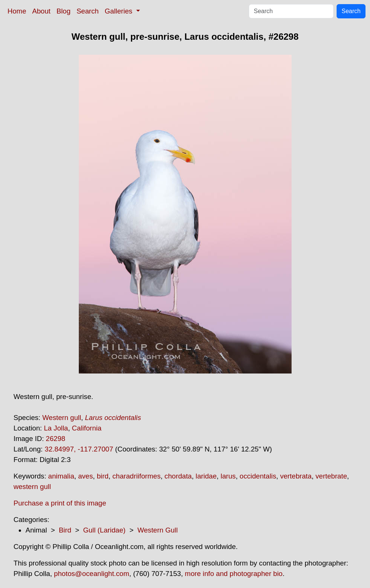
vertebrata (296, 476)
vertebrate (331, 476)
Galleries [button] (120, 11)
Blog (64, 11)
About (41, 11)
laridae (206, 476)
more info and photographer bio (234, 574)
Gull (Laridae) (104, 530)
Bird (65, 530)
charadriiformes (136, 476)
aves (85, 476)
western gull (32, 487)
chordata (178, 476)
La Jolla (56, 428)
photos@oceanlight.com (92, 574)
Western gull (62, 418)
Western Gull (157, 530)
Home (17, 11)
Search (88, 11)
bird (103, 476)
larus (228, 476)
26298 (56, 439)
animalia (61, 476)
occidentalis (258, 476)
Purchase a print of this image (60, 503)
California (87, 428)
